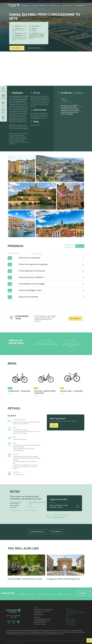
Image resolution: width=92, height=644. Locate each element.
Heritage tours (36, 35)
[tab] (36, 254)
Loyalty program (70, 614)
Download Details (34, 48)
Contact (68, 617)
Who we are (69, 609)
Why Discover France (71, 611)
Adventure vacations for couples (37, 35)
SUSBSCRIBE (84, 593)
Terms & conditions (71, 624)
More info (10, 394)
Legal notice (83, 642)
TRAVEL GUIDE (41, 1)
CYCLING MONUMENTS (80, 6)
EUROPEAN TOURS (43, 6)
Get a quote (17, 48)
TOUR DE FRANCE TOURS (67, 6)
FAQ (54, 425)
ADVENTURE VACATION (26, 6)
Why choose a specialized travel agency (76, 612)
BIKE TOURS (35, 6)
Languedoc (24, 33)
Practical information (71, 623)
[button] (60, 107)
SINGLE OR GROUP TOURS (54, 6)
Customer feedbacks (71, 621)
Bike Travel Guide (70, 619)
